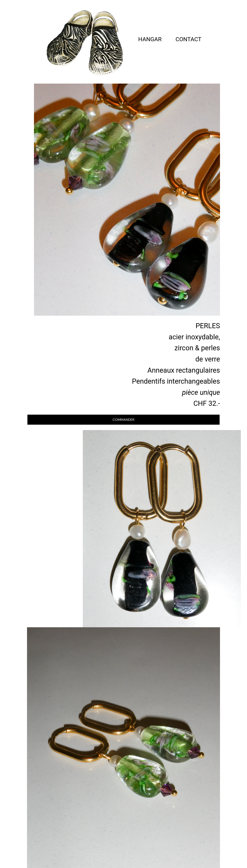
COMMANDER (123, 420)
